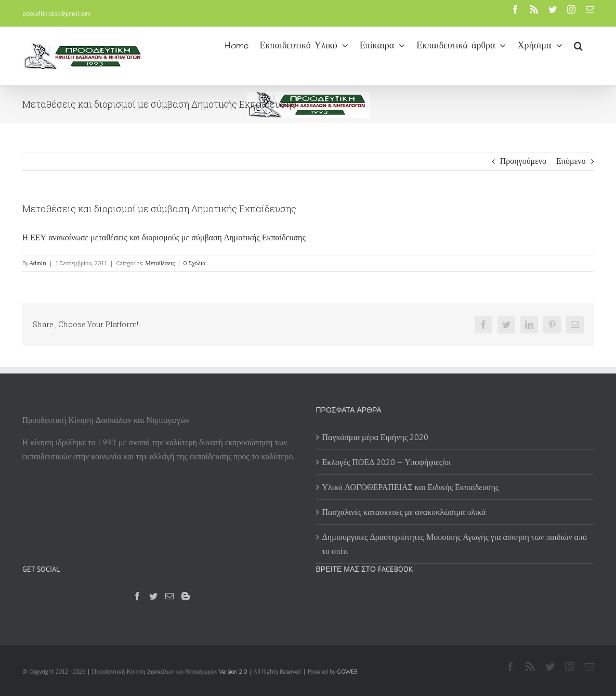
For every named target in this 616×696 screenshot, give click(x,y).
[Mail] (169, 596)
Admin (38, 263)
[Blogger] (186, 596)
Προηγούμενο (523, 161)
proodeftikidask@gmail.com (56, 13)
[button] (578, 45)
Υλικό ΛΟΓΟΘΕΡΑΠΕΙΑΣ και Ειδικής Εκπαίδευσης (411, 487)
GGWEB (347, 671)
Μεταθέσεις (160, 263)
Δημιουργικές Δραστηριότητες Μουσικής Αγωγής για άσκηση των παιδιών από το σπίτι (455, 544)
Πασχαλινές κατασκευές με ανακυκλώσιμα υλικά (404, 512)
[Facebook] (137, 596)
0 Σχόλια (194, 263)
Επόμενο (571, 161)
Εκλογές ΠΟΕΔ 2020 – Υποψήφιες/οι (387, 462)
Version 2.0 (233, 671)
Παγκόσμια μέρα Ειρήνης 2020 (376, 437)
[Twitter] (153, 596)
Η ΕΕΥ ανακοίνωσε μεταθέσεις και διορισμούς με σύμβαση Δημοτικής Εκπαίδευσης (164, 237)
